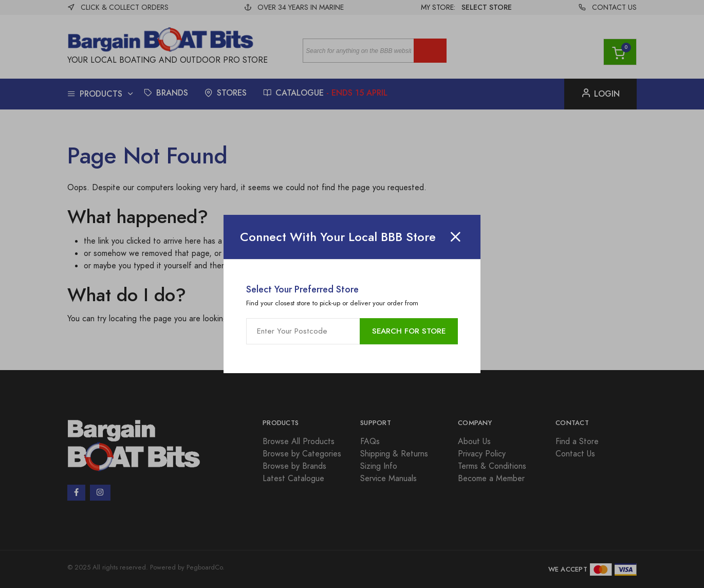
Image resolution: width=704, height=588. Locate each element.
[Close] (455, 237)
